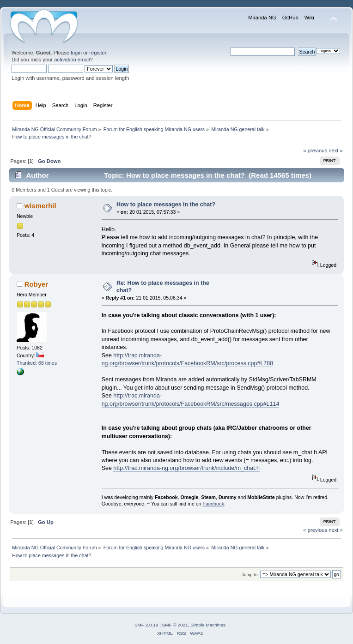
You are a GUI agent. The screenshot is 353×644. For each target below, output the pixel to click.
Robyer (37, 284)
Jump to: (250, 575)
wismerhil (40, 206)
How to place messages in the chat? (166, 205)
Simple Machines (208, 625)
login (76, 53)
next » (336, 150)
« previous (315, 150)
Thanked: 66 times (37, 363)
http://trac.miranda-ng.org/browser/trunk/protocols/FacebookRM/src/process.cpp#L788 (187, 359)
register (98, 53)
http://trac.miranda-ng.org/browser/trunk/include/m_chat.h (186, 468)
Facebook (213, 504)
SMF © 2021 (175, 625)
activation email (72, 60)
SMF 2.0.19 (146, 625)
